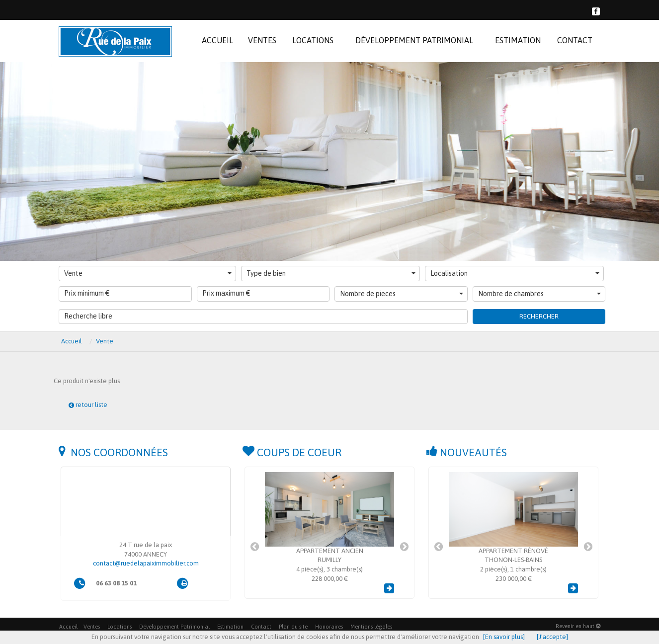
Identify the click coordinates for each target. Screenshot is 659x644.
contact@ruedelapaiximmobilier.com (146, 563)
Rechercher (539, 316)
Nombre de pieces (402, 294)
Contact (261, 627)
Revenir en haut (578, 626)
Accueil (68, 627)
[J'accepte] (552, 637)
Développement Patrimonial (174, 627)
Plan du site (293, 627)
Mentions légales (371, 627)
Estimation (230, 627)
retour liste (88, 405)
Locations (120, 627)
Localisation (515, 273)
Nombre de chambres (540, 294)
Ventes (92, 627)
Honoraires (329, 627)
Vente (148, 273)
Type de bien (331, 273)
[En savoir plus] (504, 637)
